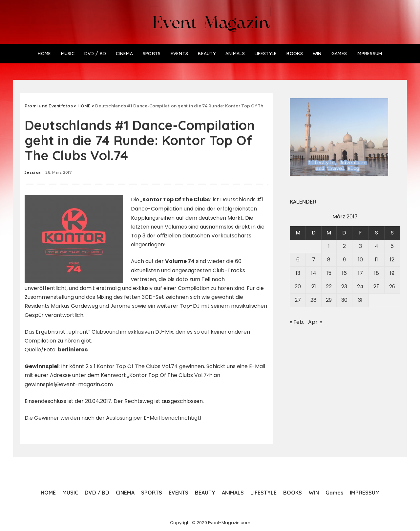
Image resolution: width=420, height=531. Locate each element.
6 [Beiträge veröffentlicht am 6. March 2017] (298, 260)
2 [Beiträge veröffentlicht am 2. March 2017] (344, 246)
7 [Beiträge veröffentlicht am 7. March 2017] (314, 260)
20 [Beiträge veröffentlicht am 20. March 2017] (298, 287)
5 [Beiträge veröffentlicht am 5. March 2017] (392, 246)
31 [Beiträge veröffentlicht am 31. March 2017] (360, 300)
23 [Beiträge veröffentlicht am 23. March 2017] (344, 287)
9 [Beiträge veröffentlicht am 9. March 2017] (344, 260)
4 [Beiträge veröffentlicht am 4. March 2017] (377, 246)
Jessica (32, 172)
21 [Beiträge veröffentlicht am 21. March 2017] (314, 287)
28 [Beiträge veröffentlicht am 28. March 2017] (314, 300)
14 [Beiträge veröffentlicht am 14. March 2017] (314, 273)
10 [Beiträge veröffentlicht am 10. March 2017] (360, 260)
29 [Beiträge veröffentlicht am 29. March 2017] (329, 300)
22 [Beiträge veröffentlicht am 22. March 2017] (329, 287)
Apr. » (315, 322)
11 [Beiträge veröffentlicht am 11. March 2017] (376, 260)
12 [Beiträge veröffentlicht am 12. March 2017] (392, 260)
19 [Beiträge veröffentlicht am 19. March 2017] (392, 273)
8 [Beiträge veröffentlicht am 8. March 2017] (329, 260)
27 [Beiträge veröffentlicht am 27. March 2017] (298, 300)
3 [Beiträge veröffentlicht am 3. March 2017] (360, 246)
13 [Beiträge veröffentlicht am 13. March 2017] (298, 273)
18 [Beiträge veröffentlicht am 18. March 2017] (377, 273)
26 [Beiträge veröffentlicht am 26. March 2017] (392, 287)
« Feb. (297, 322)
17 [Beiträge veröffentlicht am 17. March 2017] (360, 273)
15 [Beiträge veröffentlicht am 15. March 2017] (329, 273)
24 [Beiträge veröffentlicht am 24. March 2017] (360, 287)
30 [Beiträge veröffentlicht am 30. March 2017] (344, 300)
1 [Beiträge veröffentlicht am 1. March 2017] (329, 246)
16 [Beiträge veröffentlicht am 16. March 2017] (344, 273)
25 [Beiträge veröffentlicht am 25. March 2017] (377, 287)
